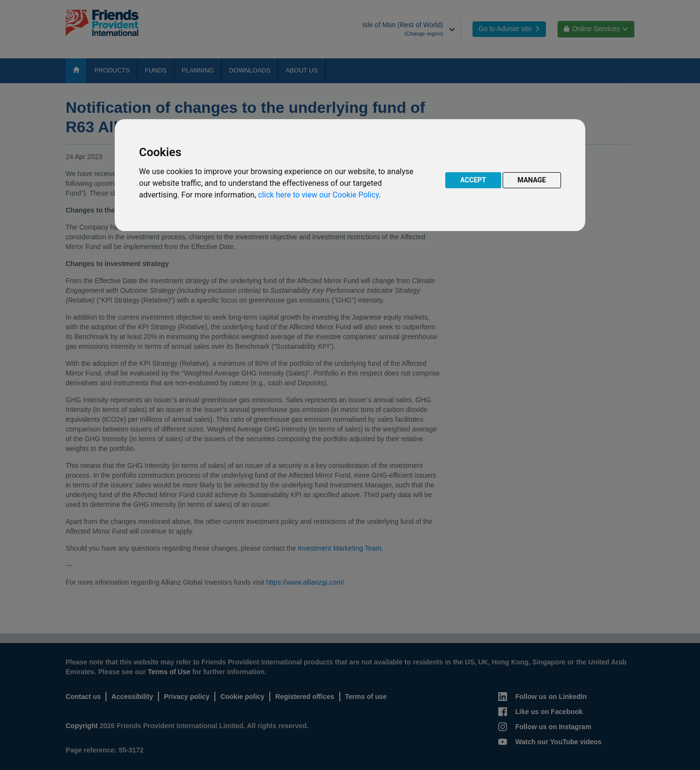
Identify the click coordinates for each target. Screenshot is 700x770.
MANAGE (532, 180)
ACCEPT (473, 180)
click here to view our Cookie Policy (318, 195)
